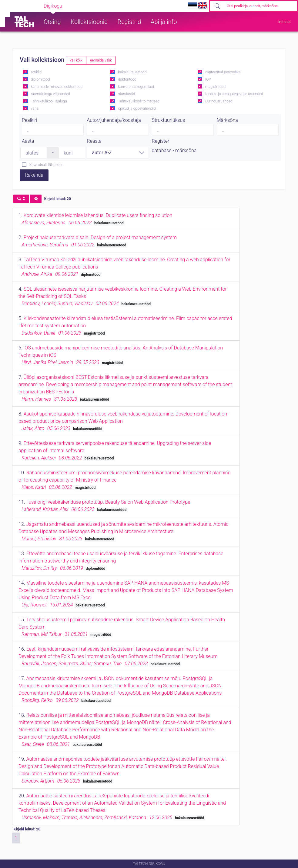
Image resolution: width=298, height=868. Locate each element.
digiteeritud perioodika (223, 72)
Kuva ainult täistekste (46, 165)
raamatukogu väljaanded (51, 94)
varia (35, 109)
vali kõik (76, 60)
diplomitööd (40, 79)
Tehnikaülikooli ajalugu (49, 101)
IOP (208, 79)
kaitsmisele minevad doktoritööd (57, 87)
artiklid (36, 72)
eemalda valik (101, 60)
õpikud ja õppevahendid (137, 109)
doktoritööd (127, 79)
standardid (126, 94)
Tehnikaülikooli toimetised (139, 101)
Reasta (94, 141)
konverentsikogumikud (136, 87)
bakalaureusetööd (132, 72)
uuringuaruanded (219, 101)
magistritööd (215, 87)
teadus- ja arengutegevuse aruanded (234, 94)
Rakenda (34, 175)
